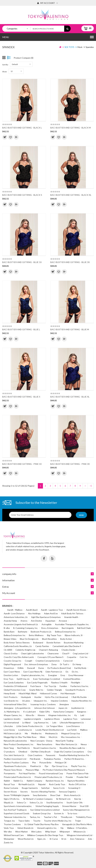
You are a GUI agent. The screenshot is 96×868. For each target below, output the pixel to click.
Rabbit (7, 781)
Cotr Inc (84, 657)
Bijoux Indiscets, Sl (74, 635)
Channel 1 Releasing (48, 650)
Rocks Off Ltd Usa (77, 784)
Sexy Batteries (40, 795)
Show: (5, 72)
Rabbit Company (34, 781)
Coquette (72, 657)
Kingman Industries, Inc (60, 715)
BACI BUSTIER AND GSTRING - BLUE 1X (22, 262)
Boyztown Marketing (74, 643)
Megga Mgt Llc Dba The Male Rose (20, 737)
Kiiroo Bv (30, 715)
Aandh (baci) (32, 610)
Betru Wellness (36, 635)
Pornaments (10, 773)
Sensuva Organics (67, 792)
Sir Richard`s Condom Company (38, 799)
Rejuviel (42, 784)
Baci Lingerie (68, 628)
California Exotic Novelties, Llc (18, 646)
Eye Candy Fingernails (37, 683)
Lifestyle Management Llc (72, 723)
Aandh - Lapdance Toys (52, 610)
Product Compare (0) (24, 58)
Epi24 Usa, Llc (23, 679)
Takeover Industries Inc (15, 817)
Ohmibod (23, 752)
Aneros (24, 621)
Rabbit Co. (18, 781)
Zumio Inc (8, 842)
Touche (37, 821)
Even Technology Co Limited (47, 679)
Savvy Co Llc (59, 788)
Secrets (24, 792)
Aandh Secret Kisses (76, 610)
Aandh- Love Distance (14, 613)
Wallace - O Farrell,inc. (77, 828)
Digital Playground (12, 664)
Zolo (90, 839)
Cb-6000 (8, 650)
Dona (54, 664)
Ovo (90, 752)
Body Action (66, 639)
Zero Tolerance (77, 839)
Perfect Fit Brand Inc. (74, 759)
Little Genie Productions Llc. (30, 726)
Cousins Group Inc (13, 661)
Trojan (78, 821)
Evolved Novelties (72, 679)
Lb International (11, 723)
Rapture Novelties (76, 781)
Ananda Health (71, 617)
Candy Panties (42, 646)
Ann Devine (36, 621)
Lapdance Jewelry (12, 719)
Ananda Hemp (10, 621)
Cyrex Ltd (68, 661)
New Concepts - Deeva (41, 741)
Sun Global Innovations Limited (45, 810)
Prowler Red (82, 777)
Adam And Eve (51, 613)
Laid (82, 715)
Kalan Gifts (45, 712)
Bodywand (38, 643)
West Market (21, 832)
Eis (67, 672)
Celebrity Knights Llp (25, 650)
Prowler (69, 777)
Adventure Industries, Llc (16, 617)
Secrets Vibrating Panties (43, 792)
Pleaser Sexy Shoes (13, 770)
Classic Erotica (11, 653)
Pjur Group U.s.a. (60, 766)
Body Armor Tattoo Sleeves (17, 643)
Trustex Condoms (12, 824)
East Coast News (12, 672)
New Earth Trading (65, 741)
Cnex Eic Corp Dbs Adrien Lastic (19, 657)
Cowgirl (28, 661)
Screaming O (74, 788)
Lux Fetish (72, 730)
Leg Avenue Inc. (41, 723)
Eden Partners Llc (54, 672)
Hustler (38, 697)
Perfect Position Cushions (16, 762)
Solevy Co (22, 802)
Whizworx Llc (80, 832)
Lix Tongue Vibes (55, 726)
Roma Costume (11, 788)
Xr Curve (54, 839)
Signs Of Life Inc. (12, 799)
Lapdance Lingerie (32, 719)
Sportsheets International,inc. (18, 806)
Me (26, 733)
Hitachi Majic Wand (28, 693)
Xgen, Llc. (42, 839)
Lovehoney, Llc (25, 730)
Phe (34, 762)
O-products (9, 752)
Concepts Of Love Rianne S (50, 657)
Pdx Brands (35, 759)
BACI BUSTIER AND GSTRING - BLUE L (21, 329)
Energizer (53, 675)
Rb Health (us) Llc (27, 784)
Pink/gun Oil (61, 762)
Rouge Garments (30, 788)
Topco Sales (24, 821)
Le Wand (26, 723)
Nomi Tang (9, 748)
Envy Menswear (76, 675)
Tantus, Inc (35, 817)
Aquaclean (50, 621)
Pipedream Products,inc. (15, 766)
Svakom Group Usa (42, 813)
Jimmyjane (64, 704)
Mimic (43, 737)
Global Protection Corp (15, 690)
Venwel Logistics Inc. (47, 828)
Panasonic (51, 755)
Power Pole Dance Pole (77, 773)
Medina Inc (37, 733)
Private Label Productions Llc (17, 777)
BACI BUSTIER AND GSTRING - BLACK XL (71, 195)
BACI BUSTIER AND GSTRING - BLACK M (71, 128)
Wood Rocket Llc (26, 839)
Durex (41, 668)
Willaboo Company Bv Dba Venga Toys (45, 835)
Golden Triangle (54, 690)
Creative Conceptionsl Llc (48, 661)
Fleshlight (76, 683)
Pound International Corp (51, 773)
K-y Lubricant (30, 712)
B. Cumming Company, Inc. (26, 628)
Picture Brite (45, 762)
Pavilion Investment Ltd (15, 759)
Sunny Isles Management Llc (76, 810)
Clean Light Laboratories (32, 653)
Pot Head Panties (27, 773)
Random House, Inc (55, 781)
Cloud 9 (66, 653)
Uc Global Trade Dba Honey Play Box (41, 824)
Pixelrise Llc (36, 766)
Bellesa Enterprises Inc (15, 635)
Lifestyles (8, 726)
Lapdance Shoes (52, 719)
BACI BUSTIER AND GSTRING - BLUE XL (70, 397)
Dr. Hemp (77, 664)
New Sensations (45, 744)
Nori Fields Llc (24, 748)
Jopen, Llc (63, 708)
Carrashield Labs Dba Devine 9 (67, 646)
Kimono (41, 715)
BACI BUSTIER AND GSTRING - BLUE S (21, 397)
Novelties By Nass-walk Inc (72, 748)
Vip (62, 828)
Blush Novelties (49, 639)
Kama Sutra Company (63, 712)
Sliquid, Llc (9, 802)
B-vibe (7, 628)
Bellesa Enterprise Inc (65, 632)
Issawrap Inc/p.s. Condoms (43, 704)
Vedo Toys (9, 828)
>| (91, 486)
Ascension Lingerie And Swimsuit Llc (21, 624)
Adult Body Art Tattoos (72, 613)
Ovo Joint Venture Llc (14, 755)
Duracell (31, 668)
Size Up (78, 799)
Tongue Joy (9, 821)
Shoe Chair (55, 795)
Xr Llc (64, 839)
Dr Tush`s (65, 664)
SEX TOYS (69, 47)
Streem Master (69, 806)
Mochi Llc (53, 737)
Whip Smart (51, 832)
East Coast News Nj (33, 672)
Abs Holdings (34, 613)
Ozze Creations (35, 755)
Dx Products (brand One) (59, 668)
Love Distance (73, 726)
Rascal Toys (9, 784)
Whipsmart (65, 832)
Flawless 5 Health (59, 683)
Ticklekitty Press (84, 817)
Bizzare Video (10, 639)
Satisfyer (46, 788)
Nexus (84, 744)
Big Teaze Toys (54, 635)
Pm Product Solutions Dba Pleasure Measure (64, 770)
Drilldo (21, 668)
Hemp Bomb (9, 693)
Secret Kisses (10, 792)
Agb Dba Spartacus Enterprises (46, 617)
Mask (80, 47)
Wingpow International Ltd (79, 835)
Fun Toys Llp (50, 686)
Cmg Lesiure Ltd (80, 653)
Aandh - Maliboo (15, 610)
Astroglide (47, 624)
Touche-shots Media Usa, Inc (58, 821)
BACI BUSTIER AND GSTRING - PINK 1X (22, 464)
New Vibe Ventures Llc (67, 744)
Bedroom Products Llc (41, 632)
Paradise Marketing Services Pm (74, 755)
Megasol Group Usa (71, 733)
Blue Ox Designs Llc (29, 639)
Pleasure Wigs (32, 770)
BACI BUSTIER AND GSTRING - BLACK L (22, 128)
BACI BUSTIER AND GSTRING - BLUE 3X (70, 262)
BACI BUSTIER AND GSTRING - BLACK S (22, 195)
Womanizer (9, 839)
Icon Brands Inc (11, 701)
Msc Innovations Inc (71, 737)
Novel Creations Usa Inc (45, 748)
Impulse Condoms (59, 701)
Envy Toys (9, 679)
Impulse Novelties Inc (82, 701)
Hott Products (11, 697)
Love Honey (9, 730)
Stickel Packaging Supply (47, 806)
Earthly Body (80, 668)
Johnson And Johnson (44, 708)
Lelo (54, 723)
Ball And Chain (84, 628)
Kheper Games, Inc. (13, 715)
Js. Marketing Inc (12, 712)
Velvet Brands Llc (25, 828)
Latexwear (86, 719)
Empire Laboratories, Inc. (33, 675)
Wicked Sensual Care (14, 835)
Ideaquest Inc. (40, 701)
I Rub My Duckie (79, 697)
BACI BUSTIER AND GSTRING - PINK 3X (70, 464)
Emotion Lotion (11, 675)
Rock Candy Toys (57, 784)
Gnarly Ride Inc (36, 690)
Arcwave (63, 621)
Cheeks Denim (68, 650)
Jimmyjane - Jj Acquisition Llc (17, 708)
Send (81, 515)
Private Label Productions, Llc (48, 777)
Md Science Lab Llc (13, 733)
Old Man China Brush (41, 752)
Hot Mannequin (68, 693)
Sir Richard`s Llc (63, 799)
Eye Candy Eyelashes (14, 683)
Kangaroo (82, 712)
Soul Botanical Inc (55, 802)
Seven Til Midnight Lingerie (17, 795)
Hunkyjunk (26, 697)
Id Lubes (26, 701)
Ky (76, 715)
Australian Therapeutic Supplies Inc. (72, 624)
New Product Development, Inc (19, 744)
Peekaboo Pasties (52, 759)
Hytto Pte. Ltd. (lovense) (56, 697)
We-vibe (8, 832)
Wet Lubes (36, 832)
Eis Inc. (75, 672)
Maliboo (84, 730)
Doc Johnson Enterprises (36, 664)
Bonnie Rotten (54, 643)
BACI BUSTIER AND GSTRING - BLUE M (70, 329)
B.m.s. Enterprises (50, 628)
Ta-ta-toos (72, 813)
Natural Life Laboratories (15, 741)
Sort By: (5, 65)
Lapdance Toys (70, 719)
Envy (63, 675)
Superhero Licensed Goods (17, 813)
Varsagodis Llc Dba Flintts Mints (77, 824)
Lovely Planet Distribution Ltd (50, 730)
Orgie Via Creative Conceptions (69, 752)
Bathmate (23, 632)
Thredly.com (66, 817)
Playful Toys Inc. (79, 766)
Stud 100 (84, 806)
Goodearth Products (75, 690)
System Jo (59, 813)
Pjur (46, 766)
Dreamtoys (9, 668)
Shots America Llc (72, 795)
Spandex (90, 47)
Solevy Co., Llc (36, 802)
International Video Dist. (15, 704)
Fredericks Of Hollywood (15, 686)
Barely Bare (9, 632)
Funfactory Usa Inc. (80, 686)
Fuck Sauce (36, 686)
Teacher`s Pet (50, 817)
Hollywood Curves (49, 693)
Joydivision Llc (78, 708)
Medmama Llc (52, 733)
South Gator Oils (75, 802)
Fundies (63, 686)
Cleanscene (53, 653)
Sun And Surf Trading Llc (15, 810)
